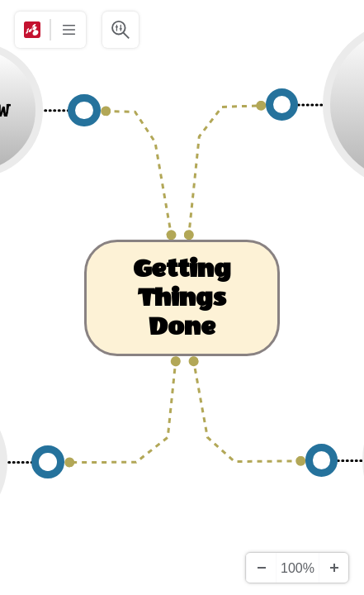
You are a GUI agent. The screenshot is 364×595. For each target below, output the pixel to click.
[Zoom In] (333, 568)
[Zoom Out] (261, 568)
